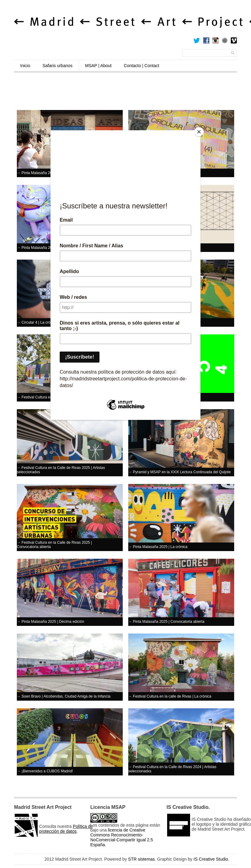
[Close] (199, 132)
